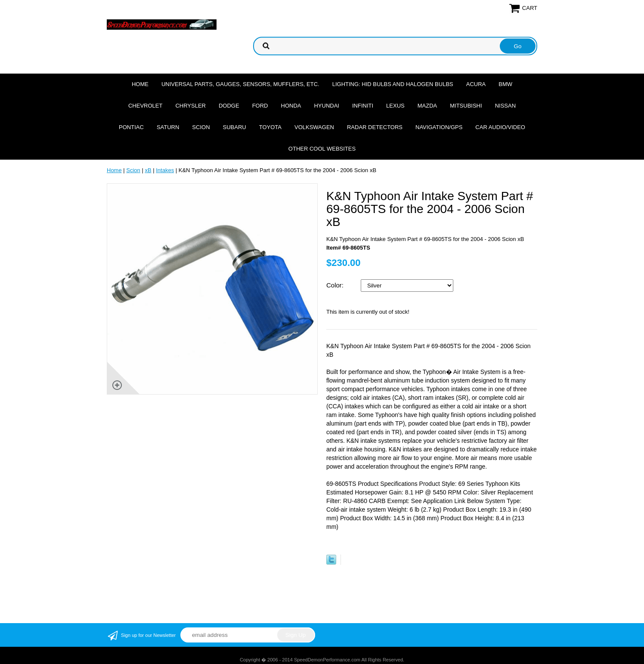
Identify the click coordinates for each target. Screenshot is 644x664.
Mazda (427, 106)
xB (148, 170)
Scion (201, 127)
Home (140, 84)
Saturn (168, 127)
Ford (260, 106)
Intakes (165, 170)
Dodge (229, 106)
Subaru (235, 127)
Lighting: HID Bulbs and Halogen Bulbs (393, 84)
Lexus (395, 106)
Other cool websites (322, 149)
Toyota (270, 127)
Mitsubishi (466, 106)
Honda (291, 106)
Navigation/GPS (439, 127)
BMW (505, 84)
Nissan (505, 106)
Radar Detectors (375, 127)
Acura (476, 84)
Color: (336, 285)
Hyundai (327, 106)
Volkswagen (314, 127)
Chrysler (190, 106)
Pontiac (131, 127)
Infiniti (363, 106)
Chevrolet (145, 106)
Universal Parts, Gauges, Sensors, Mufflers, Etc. (240, 84)
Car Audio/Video (500, 127)
